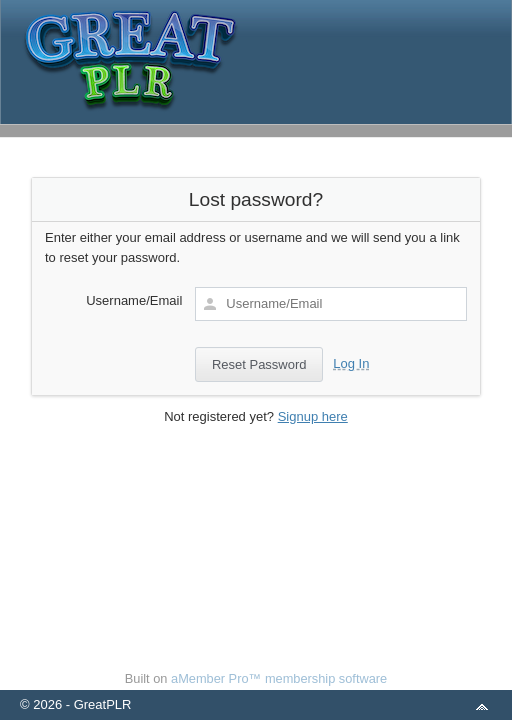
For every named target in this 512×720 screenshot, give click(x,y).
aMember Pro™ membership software (279, 678)
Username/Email (134, 300)
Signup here (313, 416)
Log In (351, 363)
